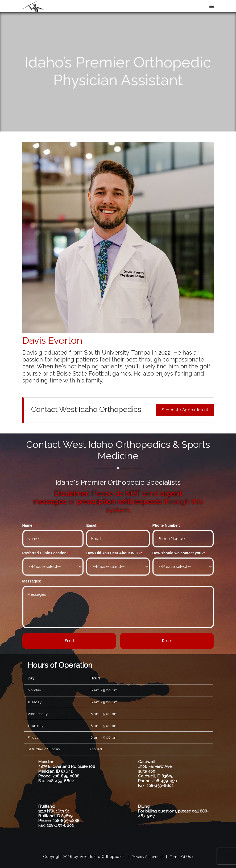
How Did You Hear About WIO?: (114, 553)
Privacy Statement (147, 857)
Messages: (32, 581)
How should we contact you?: (179, 553)
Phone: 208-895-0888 (59, 776)
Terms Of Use (181, 857)
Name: (28, 525)
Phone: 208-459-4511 (158, 781)
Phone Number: (166, 525)
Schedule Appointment (185, 410)
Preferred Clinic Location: (45, 553)
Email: (92, 525)
